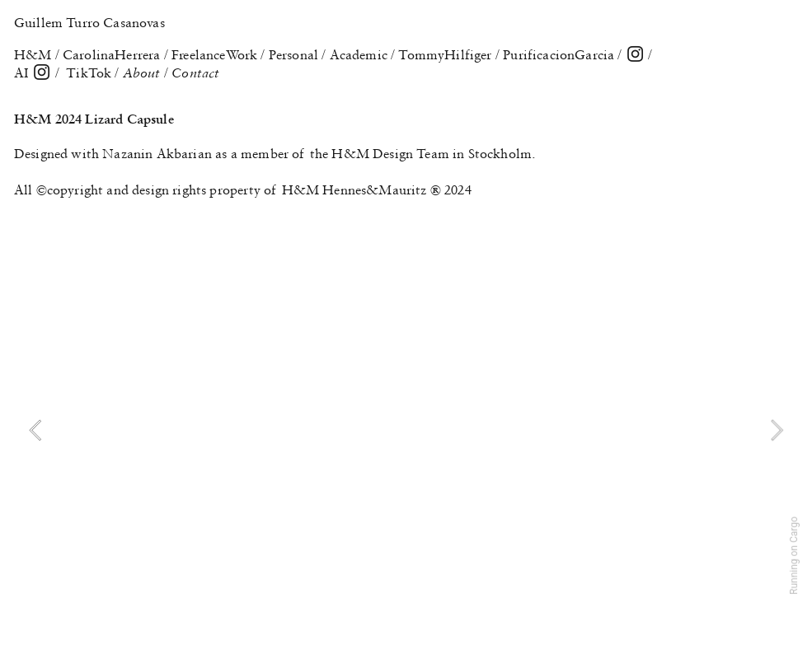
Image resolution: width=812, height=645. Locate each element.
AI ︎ (33, 72)
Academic (359, 54)
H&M (33, 54)
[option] (406, 430)
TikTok (89, 72)
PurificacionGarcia (559, 54)
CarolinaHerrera (112, 54)
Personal (293, 54)
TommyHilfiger (445, 54)
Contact (195, 72)
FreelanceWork (214, 54)
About (143, 72)
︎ (635, 54)
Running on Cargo (794, 556)
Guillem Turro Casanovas (89, 22)
